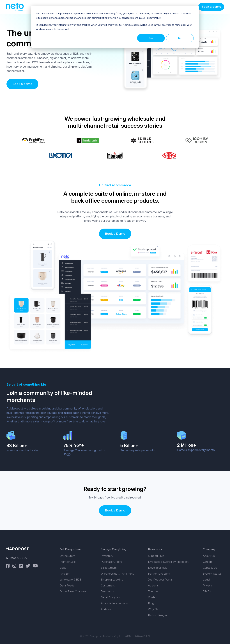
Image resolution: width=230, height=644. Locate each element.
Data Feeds (67, 586)
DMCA (207, 591)
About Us (209, 556)
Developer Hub (158, 568)
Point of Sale (68, 562)
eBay (63, 568)
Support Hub (156, 556)
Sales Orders (109, 568)
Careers (208, 562)
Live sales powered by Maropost (168, 562)
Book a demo (211, 7)
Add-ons (106, 609)
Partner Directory (159, 574)
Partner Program (159, 615)
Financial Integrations (114, 603)
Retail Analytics (110, 597)
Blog (151, 603)
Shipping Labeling (112, 580)
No (180, 38)
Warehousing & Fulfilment (117, 574)
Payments (107, 591)
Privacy (207, 586)
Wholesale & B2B (71, 580)
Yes (151, 38)
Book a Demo (115, 234)
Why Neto (155, 609)
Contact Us (210, 568)
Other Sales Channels (73, 591)
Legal (206, 580)
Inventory (107, 556)
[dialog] (115, 27)
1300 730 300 (16, 558)
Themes (153, 591)
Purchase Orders (111, 562)
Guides (152, 597)
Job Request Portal (160, 580)
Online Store (67, 556)
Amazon (65, 574)
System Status (212, 574)
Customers (108, 586)
